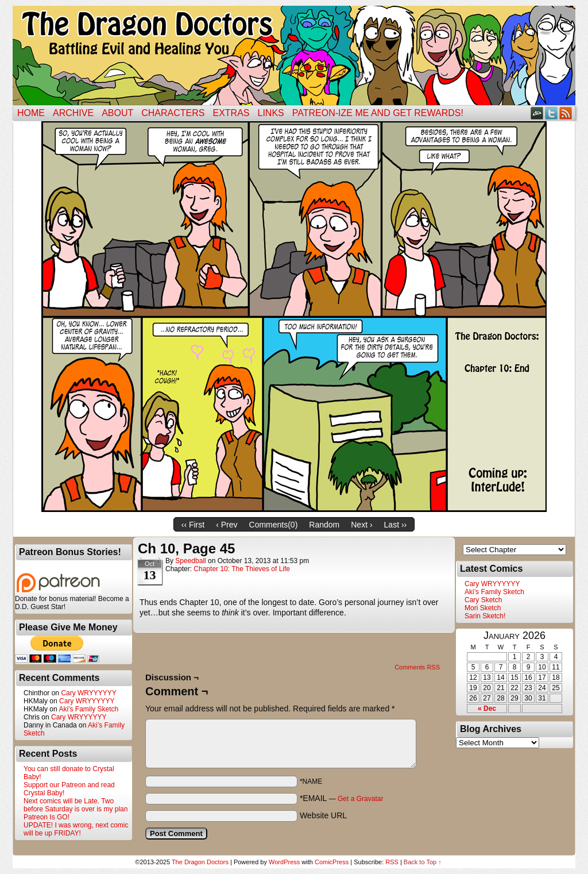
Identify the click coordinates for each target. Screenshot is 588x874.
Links (271, 113)
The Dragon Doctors (200, 862)
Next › (361, 525)
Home (31, 113)
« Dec (487, 709)
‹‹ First (193, 525)
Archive (73, 113)
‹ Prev (227, 525)
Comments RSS (417, 667)
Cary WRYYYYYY (88, 693)
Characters (173, 113)
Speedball (190, 561)
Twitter (552, 113)
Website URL (323, 815)
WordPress (284, 862)
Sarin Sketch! (485, 616)
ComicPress (332, 862)
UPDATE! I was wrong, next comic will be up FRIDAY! (76, 829)
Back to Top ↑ (423, 862)
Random (324, 525)
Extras (231, 113)
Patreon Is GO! (47, 817)
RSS (566, 113)
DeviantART (537, 113)
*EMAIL (342, 798)
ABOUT (117, 113)
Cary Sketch (483, 600)
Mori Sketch (483, 608)
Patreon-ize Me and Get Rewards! (378, 113)
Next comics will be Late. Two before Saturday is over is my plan (76, 805)
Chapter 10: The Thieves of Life (242, 569)
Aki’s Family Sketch (88, 709)
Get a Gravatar (360, 799)
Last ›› (396, 525)
